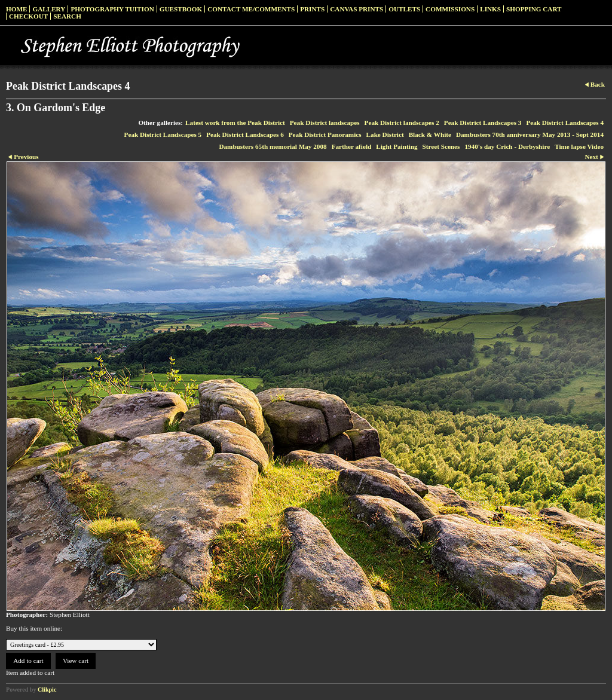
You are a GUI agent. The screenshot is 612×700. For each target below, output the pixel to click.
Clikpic (47, 690)
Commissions (450, 9)
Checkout (28, 16)
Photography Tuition (112, 9)
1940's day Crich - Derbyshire (507, 146)
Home (16, 9)
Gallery (49, 9)
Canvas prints (357, 9)
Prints (312, 9)
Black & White (430, 135)
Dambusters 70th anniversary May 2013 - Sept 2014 (530, 135)
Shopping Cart (534, 9)
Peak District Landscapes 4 (565, 123)
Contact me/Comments (251, 9)
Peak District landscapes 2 (402, 123)
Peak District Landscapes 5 (163, 135)
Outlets (404, 9)
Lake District (385, 135)
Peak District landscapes (325, 123)
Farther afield (352, 146)
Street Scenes (441, 146)
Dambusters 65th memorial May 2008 (273, 146)
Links (490, 9)
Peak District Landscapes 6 (245, 135)
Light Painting (397, 146)
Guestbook (181, 9)
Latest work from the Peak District (235, 123)
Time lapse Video (579, 146)
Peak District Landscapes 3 (483, 123)
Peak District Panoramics (325, 135)
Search (67, 16)
